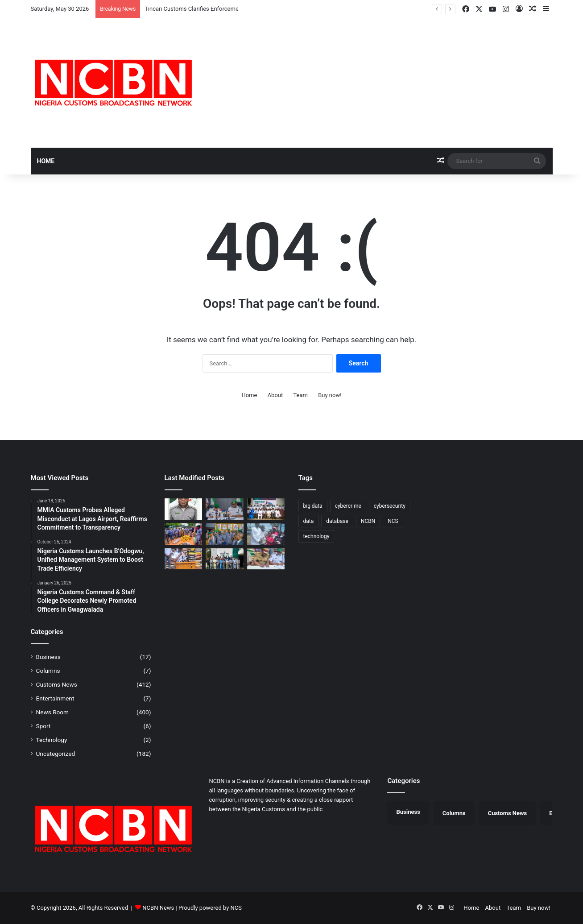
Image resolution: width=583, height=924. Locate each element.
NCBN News (158, 908)
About (275, 395)
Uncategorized (56, 754)
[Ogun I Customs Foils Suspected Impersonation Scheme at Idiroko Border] (184, 534)
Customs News (57, 684)
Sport (43, 726)
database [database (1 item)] (337, 521)
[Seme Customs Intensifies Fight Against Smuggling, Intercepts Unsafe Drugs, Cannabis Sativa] (184, 559)
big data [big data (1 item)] (313, 506)
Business (48, 657)
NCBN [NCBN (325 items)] (368, 521)
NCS (236, 908)
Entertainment (55, 698)
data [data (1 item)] (309, 521)
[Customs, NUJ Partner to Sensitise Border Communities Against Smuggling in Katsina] (225, 559)
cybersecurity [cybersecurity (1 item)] (390, 506)
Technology (52, 740)
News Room (53, 712)
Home (46, 161)
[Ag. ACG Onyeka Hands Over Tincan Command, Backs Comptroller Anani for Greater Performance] (225, 534)
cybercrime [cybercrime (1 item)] (348, 506)
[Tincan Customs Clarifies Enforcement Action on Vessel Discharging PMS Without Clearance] (184, 509)
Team (300, 395)
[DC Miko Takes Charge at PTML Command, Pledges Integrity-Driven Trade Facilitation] (225, 509)
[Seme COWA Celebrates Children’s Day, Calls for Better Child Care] (266, 534)
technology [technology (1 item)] (316, 536)
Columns (48, 671)
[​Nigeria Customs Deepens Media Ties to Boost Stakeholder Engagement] (266, 509)
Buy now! (330, 395)
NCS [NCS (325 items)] (393, 521)
